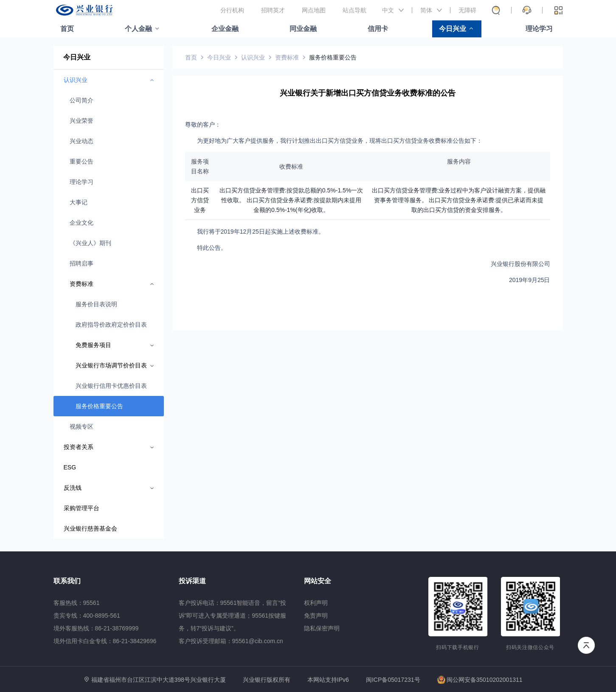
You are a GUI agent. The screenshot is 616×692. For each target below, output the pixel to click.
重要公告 (82, 161)
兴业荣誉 (82, 121)
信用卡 (378, 29)
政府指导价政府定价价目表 (111, 325)
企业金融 (225, 29)
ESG (70, 467)
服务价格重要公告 (99, 406)
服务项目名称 (200, 166)
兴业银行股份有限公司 (520, 264)
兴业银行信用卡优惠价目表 (111, 386)
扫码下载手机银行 (457, 647)
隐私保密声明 (322, 628)
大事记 (79, 202)
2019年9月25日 (530, 280)
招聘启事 (82, 263)
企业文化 (82, 223)
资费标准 (287, 57)
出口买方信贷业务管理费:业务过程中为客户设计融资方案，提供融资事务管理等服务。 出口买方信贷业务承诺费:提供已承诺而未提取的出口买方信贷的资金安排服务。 (459, 200)
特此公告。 (212, 248)
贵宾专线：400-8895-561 (87, 616)
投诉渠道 (192, 581)
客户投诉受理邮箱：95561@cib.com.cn (231, 641)
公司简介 (82, 100)
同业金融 (303, 29)
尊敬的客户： (203, 124)
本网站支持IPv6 (328, 680)
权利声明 (316, 603)
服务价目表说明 (96, 304)
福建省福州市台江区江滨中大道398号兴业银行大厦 (159, 680)
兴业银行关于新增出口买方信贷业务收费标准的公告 (368, 93)
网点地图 (314, 10)
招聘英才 (273, 10)
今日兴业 (453, 29)
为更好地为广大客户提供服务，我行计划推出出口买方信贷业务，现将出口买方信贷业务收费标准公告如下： (340, 141)
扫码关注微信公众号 (530, 647)
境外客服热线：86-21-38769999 (96, 628)
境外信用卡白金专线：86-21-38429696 (105, 641)
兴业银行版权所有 (267, 680)
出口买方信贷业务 (200, 200)
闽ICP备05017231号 (393, 680)
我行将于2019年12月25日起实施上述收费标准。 (261, 232)
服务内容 (459, 161)
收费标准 (291, 167)
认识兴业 (253, 57)
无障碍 (467, 10)
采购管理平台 (82, 508)
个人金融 (138, 29)
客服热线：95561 (77, 603)
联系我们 (67, 581)
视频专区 (82, 426)
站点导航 (354, 10)
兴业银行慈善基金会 (90, 528)
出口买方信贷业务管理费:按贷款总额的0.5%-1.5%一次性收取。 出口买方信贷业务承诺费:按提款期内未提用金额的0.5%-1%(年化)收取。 (291, 200)
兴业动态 (82, 141)
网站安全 (318, 581)
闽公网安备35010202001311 (480, 680)
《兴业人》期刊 (90, 243)
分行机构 (232, 10)
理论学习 (539, 29)
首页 (67, 29)
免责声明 (316, 616)
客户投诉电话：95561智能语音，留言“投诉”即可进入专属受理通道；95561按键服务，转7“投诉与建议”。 (233, 616)
